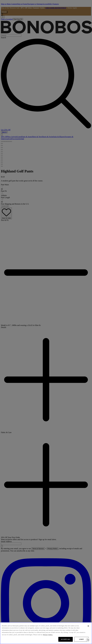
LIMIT (81, 639)
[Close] (88, 626)
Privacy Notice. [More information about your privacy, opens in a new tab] (48, 635)
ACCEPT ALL (66, 639)
